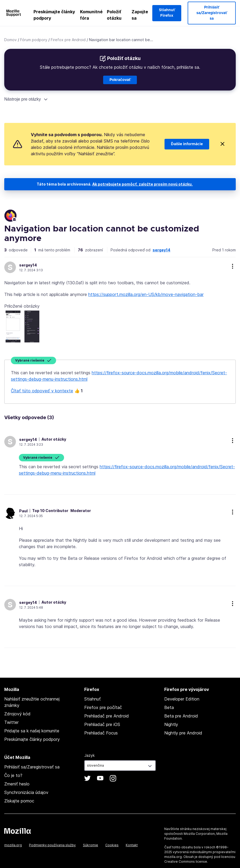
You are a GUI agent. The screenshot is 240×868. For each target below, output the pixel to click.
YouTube (100, 778)
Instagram (113, 778)
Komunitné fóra (91, 15)
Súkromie (90, 845)
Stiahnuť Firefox (167, 13)
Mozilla (18, 831)
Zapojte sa (140, 15)
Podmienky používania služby (52, 845)
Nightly (171, 724)
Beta (169, 707)
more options (233, 266)
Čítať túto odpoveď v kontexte (42, 391)
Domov (10, 40)
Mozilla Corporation (199, 834)
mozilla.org (13, 845)
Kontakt (132, 845)
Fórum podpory (34, 40)
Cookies (112, 845)
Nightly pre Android (183, 733)
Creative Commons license (186, 861)
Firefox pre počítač (103, 707)
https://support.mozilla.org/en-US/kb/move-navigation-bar (146, 294)
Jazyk (89, 755)
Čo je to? (13, 775)
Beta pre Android (181, 716)
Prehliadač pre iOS (102, 724)
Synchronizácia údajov (26, 792)
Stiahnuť (92, 699)
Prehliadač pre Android (107, 716)
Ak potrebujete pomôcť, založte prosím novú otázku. (142, 184)
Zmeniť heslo (17, 784)
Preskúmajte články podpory (54, 15)
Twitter (11, 722)
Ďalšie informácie (187, 144)
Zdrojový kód (17, 714)
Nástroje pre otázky (23, 99)
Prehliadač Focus (101, 733)
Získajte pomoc (19, 801)
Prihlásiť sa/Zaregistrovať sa (212, 13)
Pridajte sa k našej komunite (32, 731)
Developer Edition (182, 699)
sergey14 (161, 250)
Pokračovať (120, 80)
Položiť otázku (114, 15)
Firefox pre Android (68, 40)
